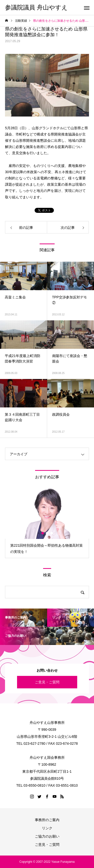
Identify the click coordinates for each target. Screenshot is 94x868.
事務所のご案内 (47, 820)
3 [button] (52, 533)
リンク (47, 828)
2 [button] (47, 533)
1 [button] (43, 533)
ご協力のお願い (47, 836)
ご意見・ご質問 (47, 682)
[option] (47, 523)
